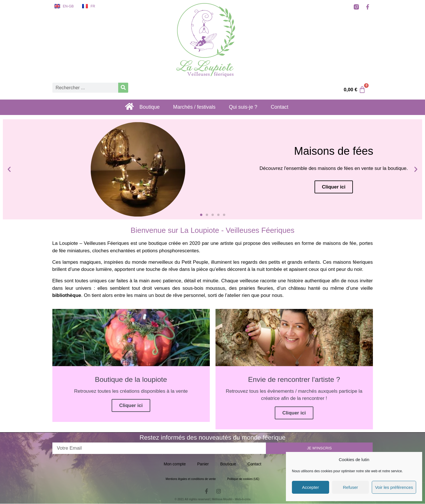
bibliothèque (67, 295)
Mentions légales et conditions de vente (191, 479)
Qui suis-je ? (249, 107)
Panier (203, 464)
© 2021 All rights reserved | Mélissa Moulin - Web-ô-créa (212, 500)
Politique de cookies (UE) (243, 479)
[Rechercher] (123, 88)
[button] (9, 169)
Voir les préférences (394, 487)
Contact (288, 107)
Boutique (150, 107)
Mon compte (175, 464)
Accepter (310, 487)
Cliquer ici (131, 406)
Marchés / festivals (197, 107)
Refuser (350, 487)
